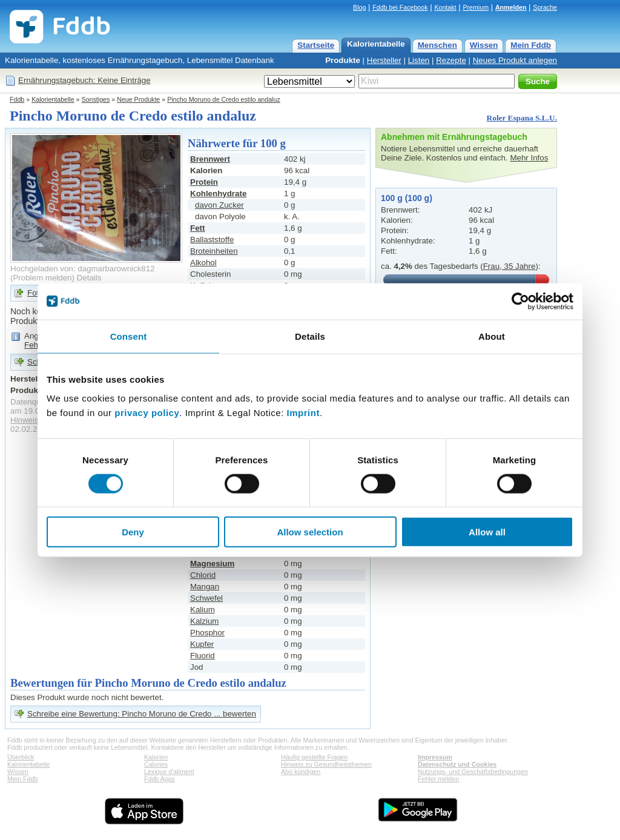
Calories (156, 764)
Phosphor (207, 633)
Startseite (316, 45)
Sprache (545, 7)
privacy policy (147, 413)
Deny (133, 532)
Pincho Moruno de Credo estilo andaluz (224, 99)
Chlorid (203, 575)
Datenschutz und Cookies (457, 764)
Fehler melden (438, 779)
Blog (359, 7)
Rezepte (451, 60)
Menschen (437, 45)
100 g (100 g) (407, 198)
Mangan (205, 587)
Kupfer (202, 644)
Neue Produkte (138, 99)
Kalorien (156, 757)
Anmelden (511, 7)
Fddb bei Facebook (400, 7)
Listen (419, 60)
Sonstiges (96, 99)
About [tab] (492, 336)
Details (89, 278)
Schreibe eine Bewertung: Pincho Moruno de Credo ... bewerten (142, 714)
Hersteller (384, 60)
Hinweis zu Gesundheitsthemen (326, 764)
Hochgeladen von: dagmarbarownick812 (83, 269)
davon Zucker (219, 205)
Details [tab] (310, 336)
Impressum (435, 757)
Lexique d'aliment (169, 772)
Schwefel (206, 598)
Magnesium (212, 564)
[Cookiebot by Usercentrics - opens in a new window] (520, 301)
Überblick (21, 757)
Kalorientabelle (376, 44)
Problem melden (42, 278)
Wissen (484, 45)
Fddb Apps (160, 779)
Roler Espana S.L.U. (522, 118)
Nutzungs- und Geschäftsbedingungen (473, 772)
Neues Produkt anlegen (515, 60)
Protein (204, 182)
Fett (197, 228)
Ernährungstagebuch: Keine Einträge (84, 80)
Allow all (487, 532)
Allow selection (310, 532)
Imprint (303, 413)
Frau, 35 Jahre (510, 266)
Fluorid (203, 656)
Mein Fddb (531, 45)
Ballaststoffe (212, 240)
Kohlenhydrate (218, 193)
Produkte (343, 60)
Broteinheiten (214, 251)
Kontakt (445, 7)
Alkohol (203, 263)
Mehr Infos (529, 158)
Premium (476, 7)
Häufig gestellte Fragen (314, 757)
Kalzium (204, 621)
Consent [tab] (129, 336)
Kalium (203, 610)
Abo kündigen (301, 772)
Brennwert (210, 159)
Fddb (17, 99)
